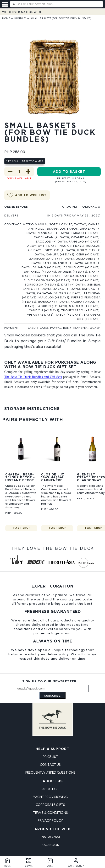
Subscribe (52, 696)
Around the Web (52, 829)
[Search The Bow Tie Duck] (60, 4)
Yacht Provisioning (50, 797)
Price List (50, 757)
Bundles (20, 18)
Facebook (50, 845)
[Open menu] (6, 4)
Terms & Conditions (50, 813)
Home (6, 18)
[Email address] (53, 688)
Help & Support (52, 749)
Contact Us (50, 765)
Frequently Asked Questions (50, 772)
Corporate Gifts (50, 805)
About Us (53, 781)
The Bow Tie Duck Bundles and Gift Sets (33, 377)
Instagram (50, 837)
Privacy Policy (50, 820)
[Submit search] (14, 4)
